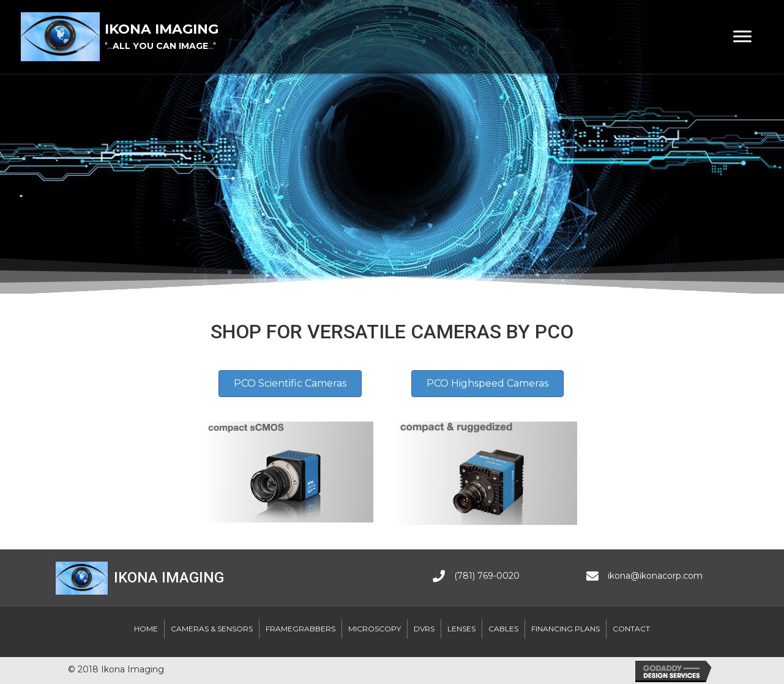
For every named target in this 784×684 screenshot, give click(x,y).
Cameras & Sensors (212, 629)
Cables (503, 629)
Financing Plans (566, 629)
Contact (631, 629)
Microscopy (375, 629)
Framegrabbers (301, 629)
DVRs (424, 629)
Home (146, 629)
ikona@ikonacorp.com (655, 576)
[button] (742, 37)
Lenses (461, 629)
